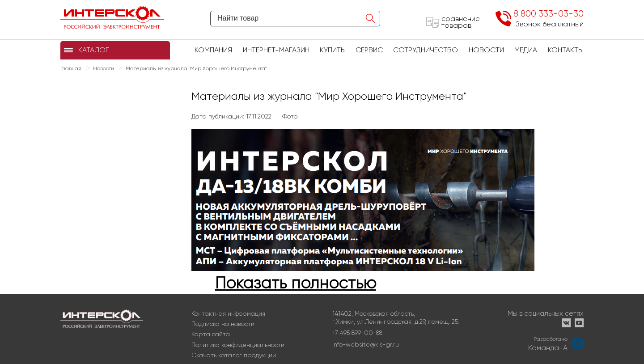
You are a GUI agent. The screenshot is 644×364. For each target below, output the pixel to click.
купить (332, 50)
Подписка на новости (223, 324)
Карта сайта (211, 334)
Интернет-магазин (276, 50)
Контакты (566, 50)
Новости (486, 50)
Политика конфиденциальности (238, 345)
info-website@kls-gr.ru (366, 344)
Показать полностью (296, 283)
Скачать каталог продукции (234, 355)
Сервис (369, 50)
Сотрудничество (426, 50)
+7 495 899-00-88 (357, 333)
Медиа (526, 50)
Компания (213, 50)
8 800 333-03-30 (549, 14)
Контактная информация (228, 313)
